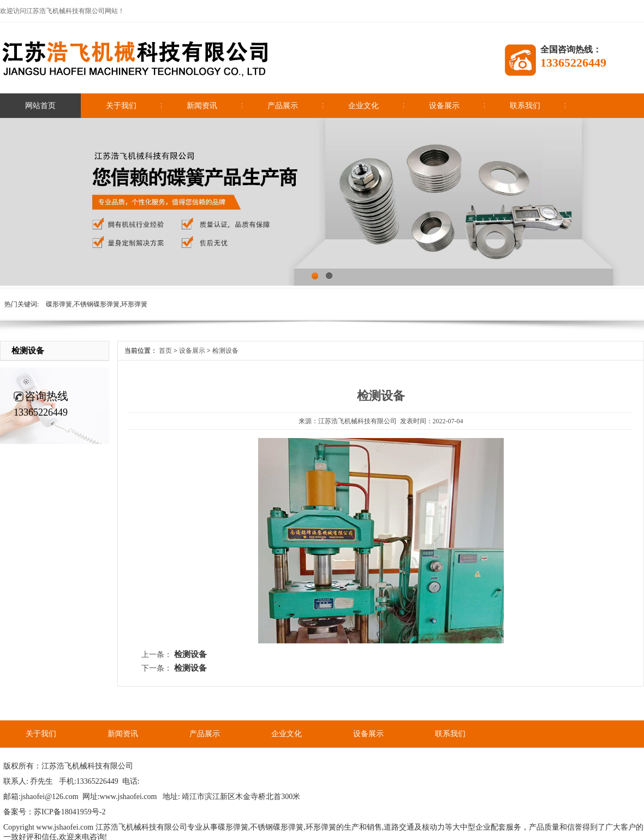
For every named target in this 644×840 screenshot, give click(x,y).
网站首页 (40, 106)
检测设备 (225, 351)
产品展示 (283, 106)
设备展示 (444, 106)
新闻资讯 (202, 106)
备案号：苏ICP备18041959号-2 (54, 812)
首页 (165, 351)
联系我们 (525, 106)
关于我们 (121, 106)
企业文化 (363, 106)
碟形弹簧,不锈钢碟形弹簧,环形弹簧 (97, 304)
